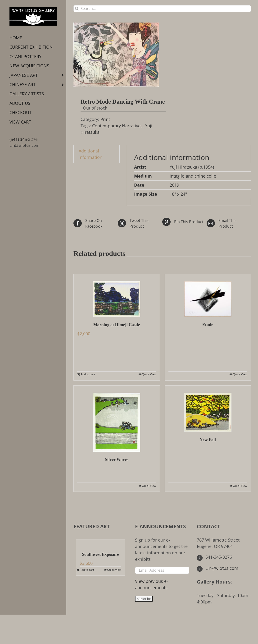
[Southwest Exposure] (100, 543)
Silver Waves (117, 460)
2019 (174, 185)
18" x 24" (178, 194)
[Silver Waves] (117, 419)
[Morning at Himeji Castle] (117, 296)
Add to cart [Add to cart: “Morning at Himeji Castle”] (88, 374)
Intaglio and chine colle (193, 176)
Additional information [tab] (91, 154)
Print (105, 119)
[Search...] (162, 9)
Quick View (149, 374)
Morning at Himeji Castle (117, 325)
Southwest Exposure (100, 554)
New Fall (208, 440)
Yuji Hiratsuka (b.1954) (192, 167)
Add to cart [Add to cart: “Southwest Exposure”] (87, 570)
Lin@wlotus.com (25, 145)
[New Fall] (208, 409)
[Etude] (208, 295)
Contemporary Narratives (117, 126)
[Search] (77, 9)
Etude (208, 325)
